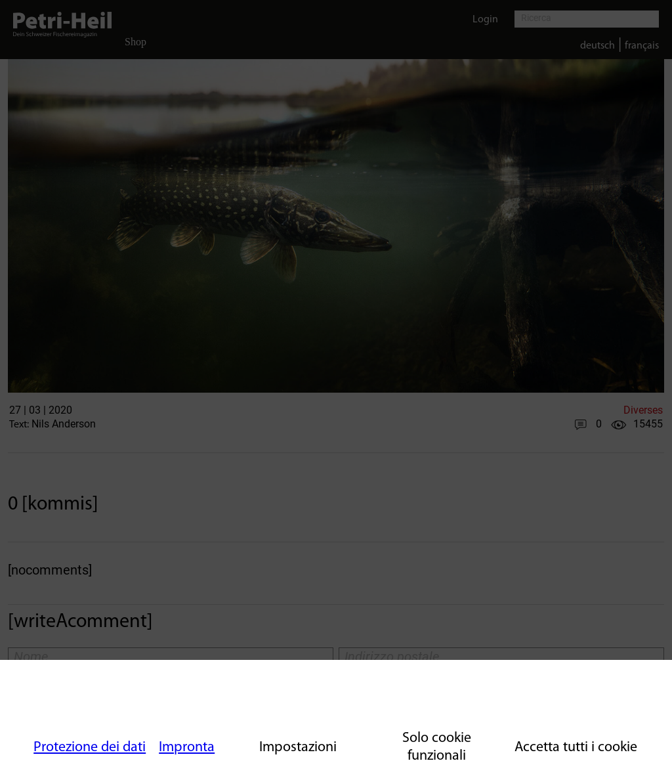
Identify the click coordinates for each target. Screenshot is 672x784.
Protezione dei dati (90, 748)
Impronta (187, 748)
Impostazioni (298, 748)
